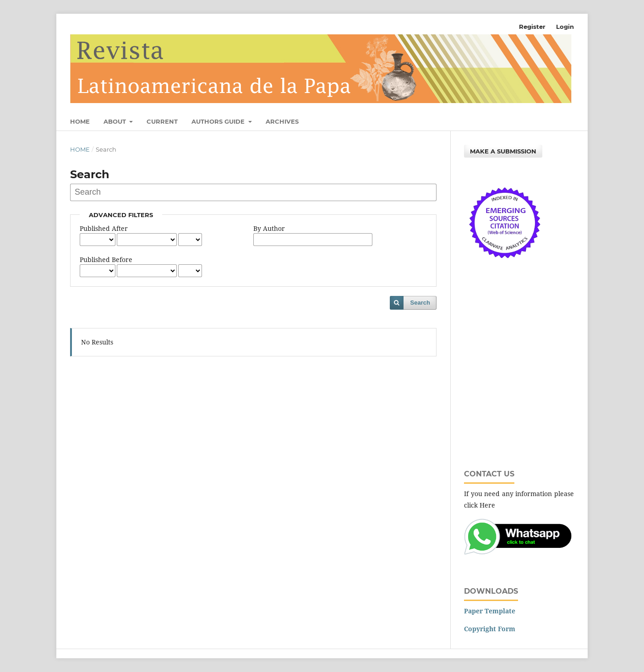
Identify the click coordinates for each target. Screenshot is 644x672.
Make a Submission (503, 151)
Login (565, 27)
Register (532, 27)
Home (80, 121)
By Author (269, 228)
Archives (282, 121)
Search (420, 303)
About (116, 121)
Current (162, 121)
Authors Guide (219, 121)
